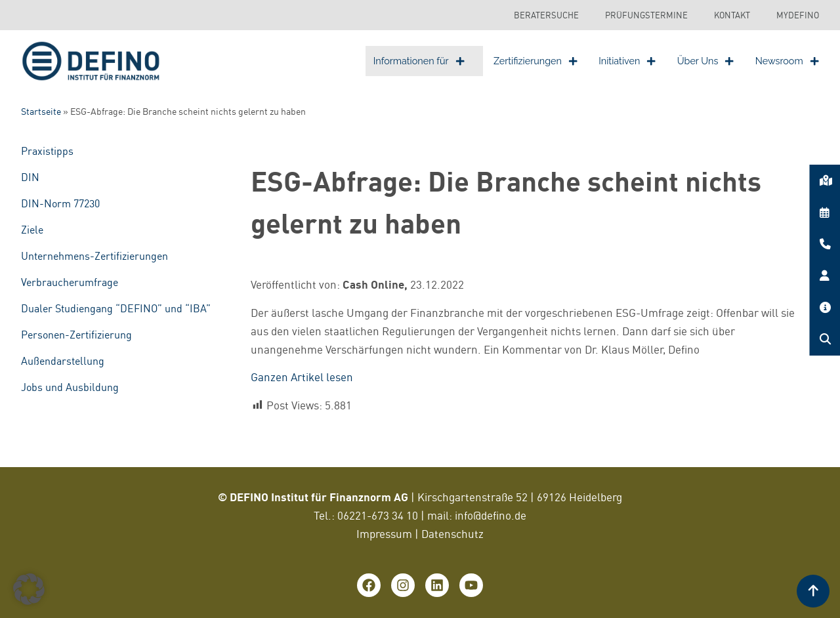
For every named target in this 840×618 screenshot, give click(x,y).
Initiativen (627, 61)
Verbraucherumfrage (70, 282)
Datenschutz (452, 534)
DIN (30, 177)
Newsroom (787, 61)
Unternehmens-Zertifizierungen (94, 256)
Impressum (384, 534)
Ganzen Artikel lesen (302, 377)
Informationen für (419, 61)
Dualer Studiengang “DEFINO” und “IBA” (116, 308)
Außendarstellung (63, 361)
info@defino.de (491, 515)
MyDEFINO (798, 15)
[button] (29, 589)
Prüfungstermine (646, 15)
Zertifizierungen (535, 61)
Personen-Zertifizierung (76, 335)
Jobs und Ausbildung (70, 387)
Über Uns (706, 61)
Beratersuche (546, 15)
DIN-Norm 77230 (60, 203)
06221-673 (365, 515)
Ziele (32, 230)
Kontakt (732, 15)
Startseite (41, 112)
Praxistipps (47, 151)
